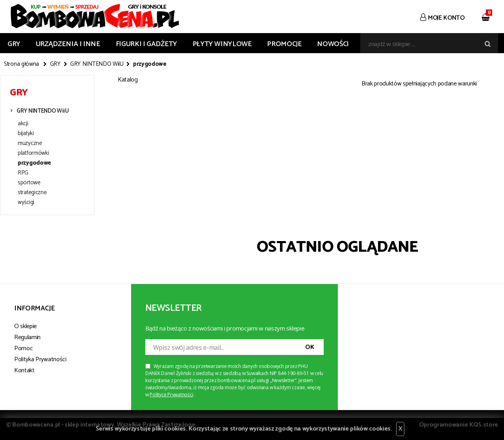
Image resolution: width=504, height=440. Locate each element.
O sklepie (25, 326)
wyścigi (26, 202)
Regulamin (27, 337)
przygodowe (34, 163)
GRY (14, 44)
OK (309, 347)
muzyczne (30, 143)
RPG (23, 173)
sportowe (29, 183)
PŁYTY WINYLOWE (222, 44)
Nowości (333, 44)
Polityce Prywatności (171, 395)
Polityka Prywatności (40, 359)
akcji (23, 124)
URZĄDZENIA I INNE (68, 44)
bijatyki (26, 134)
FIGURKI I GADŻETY (146, 44)
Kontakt (24, 370)
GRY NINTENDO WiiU (97, 64)
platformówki (33, 153)
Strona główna (21, 64)
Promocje (284, 44)
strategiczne (32, 193)
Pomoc (23, 348)
